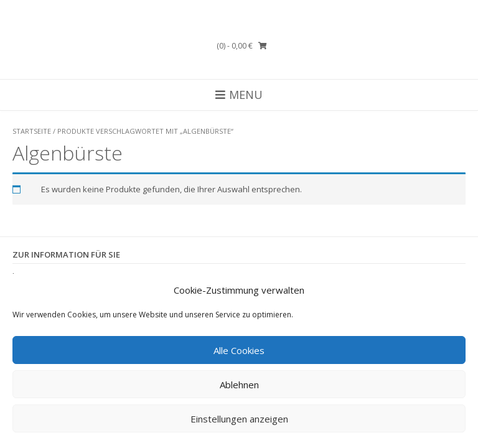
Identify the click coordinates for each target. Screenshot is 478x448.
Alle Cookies (239, 350)
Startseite (32, 131)
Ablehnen (239, 385)
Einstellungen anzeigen (239, 419)
